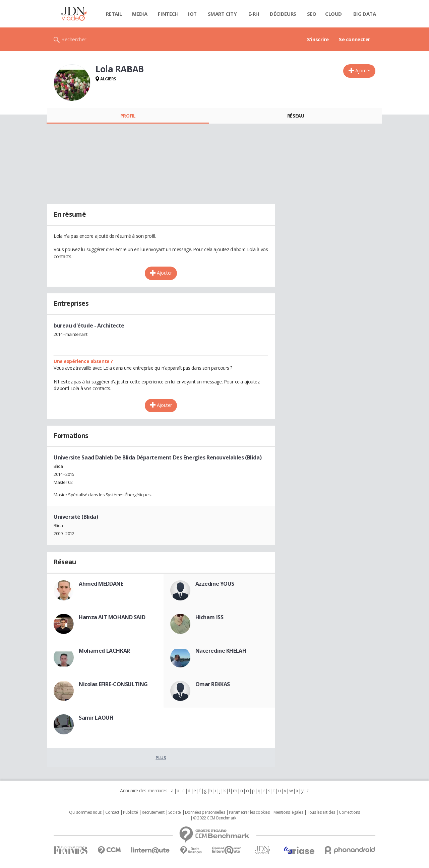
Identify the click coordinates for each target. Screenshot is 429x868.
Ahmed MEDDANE (101, 584)
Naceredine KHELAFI (221, 651)
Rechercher (74, 39)
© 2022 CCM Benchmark (215, 818)
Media (140, 14)
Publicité (130, 812)
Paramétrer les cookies (249, 812)
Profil (128, 116)
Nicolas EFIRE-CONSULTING (113, 684)
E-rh (254, 14)
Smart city (222, 14)
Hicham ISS (209, 617)
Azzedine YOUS (215, 584)
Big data (365, 14)
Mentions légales (288, 812)
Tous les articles (321, 812)
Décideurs (283, 14)
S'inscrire (318, 39)
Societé (175, 812)
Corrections (349, 812)
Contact (112, 812)
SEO (312, 14)
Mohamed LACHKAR (104, 651)
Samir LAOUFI (96, 718)
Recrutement (153, 812)
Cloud (333, 14)
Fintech (168, 14)
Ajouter (363, 70)
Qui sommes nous (85, 812)
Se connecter (355, 39)
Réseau (296, 116)
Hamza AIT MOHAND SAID (112, 617)
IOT (192, 14)
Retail (114, 14)
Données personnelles (205, 812)
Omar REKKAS (213, 684)
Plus (161, 757)
